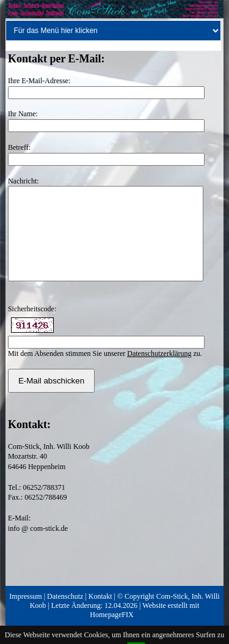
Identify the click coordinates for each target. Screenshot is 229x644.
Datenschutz (65, 615)
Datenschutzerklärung (159, 372)
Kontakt (100, 615)
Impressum (25, 615)
